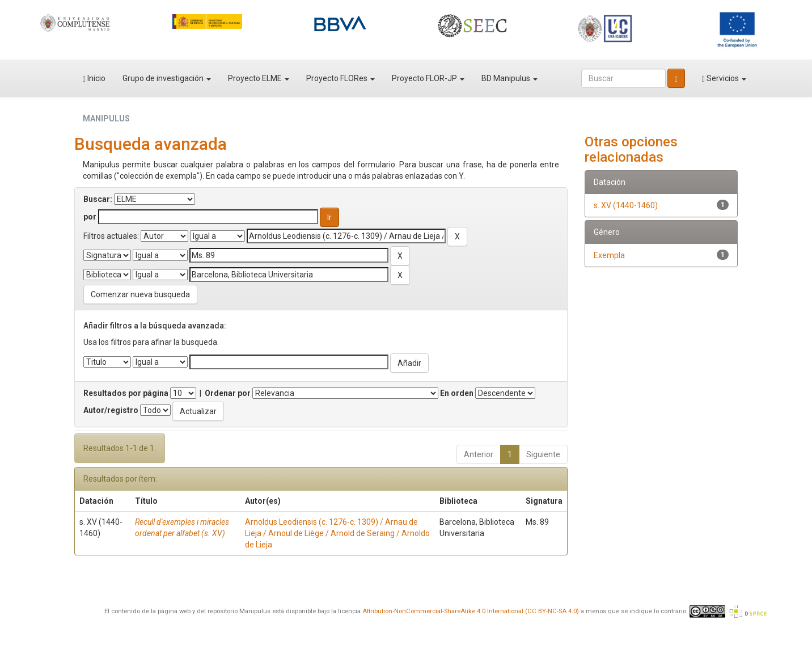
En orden (457, 393)
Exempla (609, 255)
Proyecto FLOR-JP (428, 78)
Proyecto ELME (259, 78)
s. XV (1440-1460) (626, 205)
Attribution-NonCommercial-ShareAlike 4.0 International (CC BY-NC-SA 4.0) (471, 611)
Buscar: (98, 199)
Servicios (724, 79)
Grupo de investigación (167, 78)
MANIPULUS (106, 119)
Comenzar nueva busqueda (140, 294)
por (90, 217)
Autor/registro (111, 410)
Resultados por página (126, 393)
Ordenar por (228, 393)
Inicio (94, 79)
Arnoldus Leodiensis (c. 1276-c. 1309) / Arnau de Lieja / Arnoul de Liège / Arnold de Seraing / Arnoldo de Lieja (337, 533)
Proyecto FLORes (341, 78)
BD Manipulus (509, 78)
